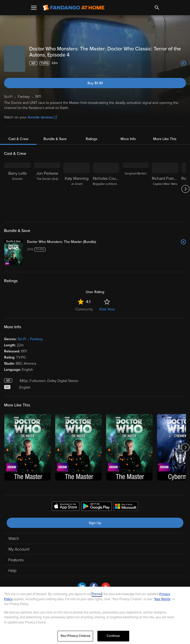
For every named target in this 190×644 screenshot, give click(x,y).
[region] (95, 615)
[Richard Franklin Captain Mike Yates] (165, 189)
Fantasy (36, 339)
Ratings (92, 139)
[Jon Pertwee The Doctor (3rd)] (47, 189)
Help (12, 571)
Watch (14, 539)
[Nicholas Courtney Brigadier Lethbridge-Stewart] (106, 189)
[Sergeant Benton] (136, 189)
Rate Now (107, 309)
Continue (113, 636)
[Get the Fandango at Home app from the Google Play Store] (96, 507)
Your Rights (162, 599)
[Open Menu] (34, 8)
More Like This (165, 139)
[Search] (157, 8)
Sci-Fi (22, 339)
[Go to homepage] (74, 8)
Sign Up (95, 523)
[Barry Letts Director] (18, 189)
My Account (19, 549)
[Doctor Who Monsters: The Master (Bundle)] (106, 242)
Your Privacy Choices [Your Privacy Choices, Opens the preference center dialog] (75, 636)
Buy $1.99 (95, 83)
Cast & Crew (18, 139)
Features (16, 560)
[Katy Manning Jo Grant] (77, 189)
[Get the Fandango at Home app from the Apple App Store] (66, 507)
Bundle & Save (55, 139)
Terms (97, 594)
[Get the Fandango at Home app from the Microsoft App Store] (126, 507)
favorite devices (42, 117)
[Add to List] (183, 63)
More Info (128, 139)
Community (84, 309)
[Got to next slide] (185, 189)
